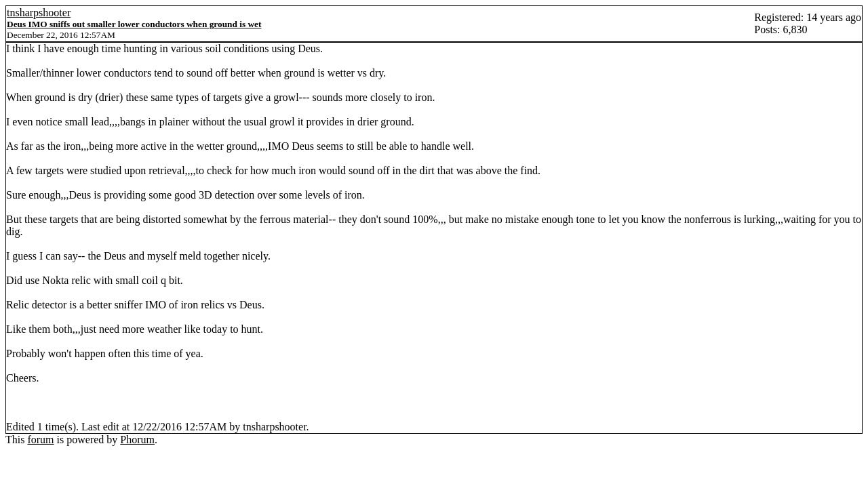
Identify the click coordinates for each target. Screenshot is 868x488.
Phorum (137, 440)
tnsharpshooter (39, 13)
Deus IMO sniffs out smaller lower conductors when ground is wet (134, 24)
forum (40, 440)
